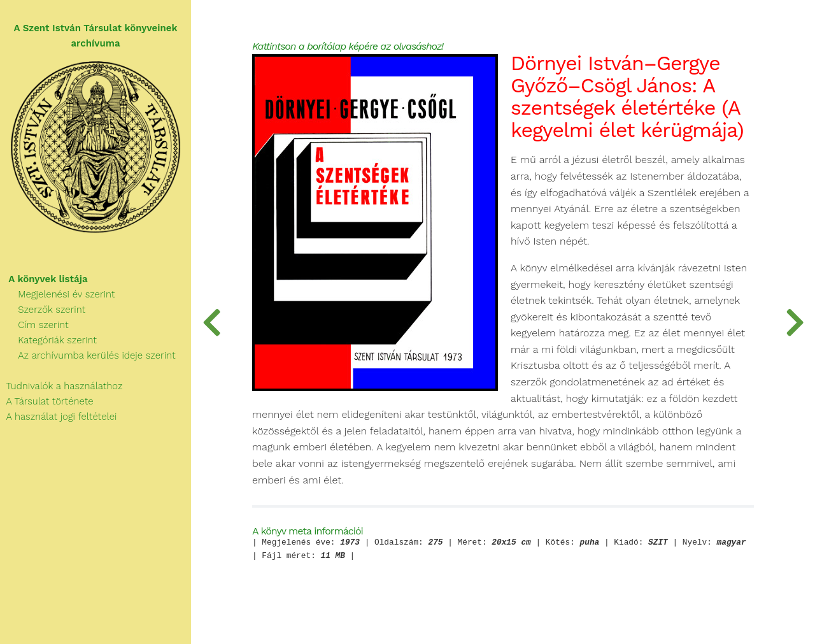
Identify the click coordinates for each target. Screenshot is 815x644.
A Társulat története (47, 401)
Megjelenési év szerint (58, 294)
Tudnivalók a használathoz (61, 386)
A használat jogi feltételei (58, 417)
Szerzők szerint (43, 310)
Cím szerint (34, 325)
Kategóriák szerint (48, 340)
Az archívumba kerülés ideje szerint (88, 355)
